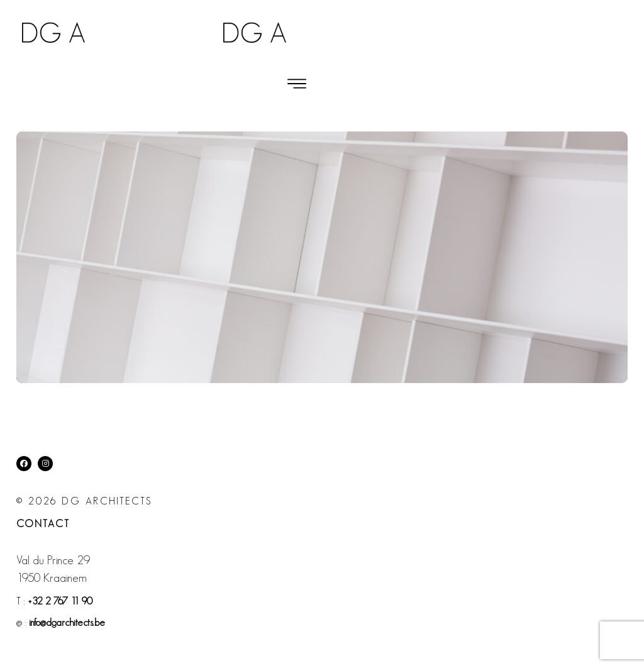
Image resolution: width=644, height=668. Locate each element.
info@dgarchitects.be (67, 622)
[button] (297, 84)
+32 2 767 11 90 (60, 601)
